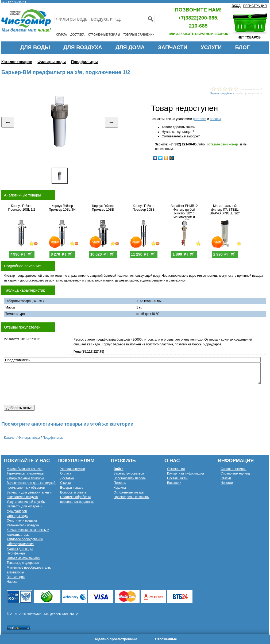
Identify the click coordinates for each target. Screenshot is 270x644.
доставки (199, 119)
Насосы (12, 582)
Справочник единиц (235, 473)
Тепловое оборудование (25, 539)
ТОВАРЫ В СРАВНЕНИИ (139, 35)
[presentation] (45, 395)
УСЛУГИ (211, 47)
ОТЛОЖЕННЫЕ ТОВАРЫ (104, 35)
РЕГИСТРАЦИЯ (255, 6)
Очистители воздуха (22, 520)
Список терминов (234, 469)
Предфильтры (84, 62)
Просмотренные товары (132, 497)
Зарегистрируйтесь (222, 93)
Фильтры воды (52, 62)
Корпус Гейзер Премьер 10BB (103, 208)
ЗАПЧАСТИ (173, 47)
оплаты (215, 119)
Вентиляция (16, 577)
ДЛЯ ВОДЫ (35, 47)
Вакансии (174, 483)
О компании (176, 469)
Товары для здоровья (23, 563)
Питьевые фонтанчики (24, 558)
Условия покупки (73, 469)
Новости (227, 483)
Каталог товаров (17, 62)
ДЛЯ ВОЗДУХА (83, 47)
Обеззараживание (20, 544)
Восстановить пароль (130, 478)
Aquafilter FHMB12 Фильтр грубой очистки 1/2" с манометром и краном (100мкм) (184, 213)
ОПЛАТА (61, 35)
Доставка (67, 478)
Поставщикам (177, 478)
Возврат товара (72, 488)
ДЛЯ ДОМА (130, 47)
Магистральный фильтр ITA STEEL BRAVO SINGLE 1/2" (225, 210)
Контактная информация (186, 473)
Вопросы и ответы (74, 492)
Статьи (226, 478)
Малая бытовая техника (25, 469)
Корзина (120, 488)
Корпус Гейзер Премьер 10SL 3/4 (62, 208)
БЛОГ (242, 47)
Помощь (120, 483)
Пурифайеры (16, 553)
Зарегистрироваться (129, 473)
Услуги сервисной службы (26, 502)
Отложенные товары (129, 492)
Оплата (66, 473)
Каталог (10, 438)
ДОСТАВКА (77, 35)
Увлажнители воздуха (23, 525)
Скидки (65, 483)
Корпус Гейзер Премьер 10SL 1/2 (22, 208)
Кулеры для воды (20, 549)
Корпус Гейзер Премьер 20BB (144, 208)
